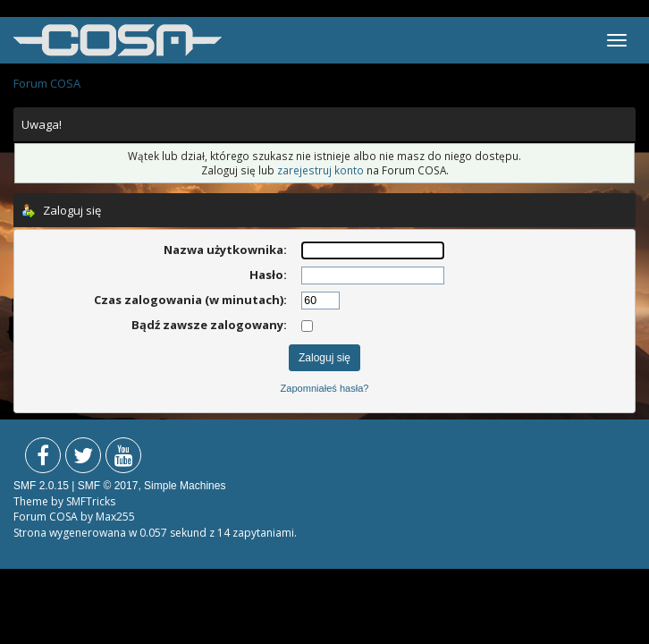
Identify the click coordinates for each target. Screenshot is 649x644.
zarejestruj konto (320, 170)
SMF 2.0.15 (41, 486)
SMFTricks (91, 501)
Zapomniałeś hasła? (325, 388)
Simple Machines (185, 486)
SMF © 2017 (108, 486)
